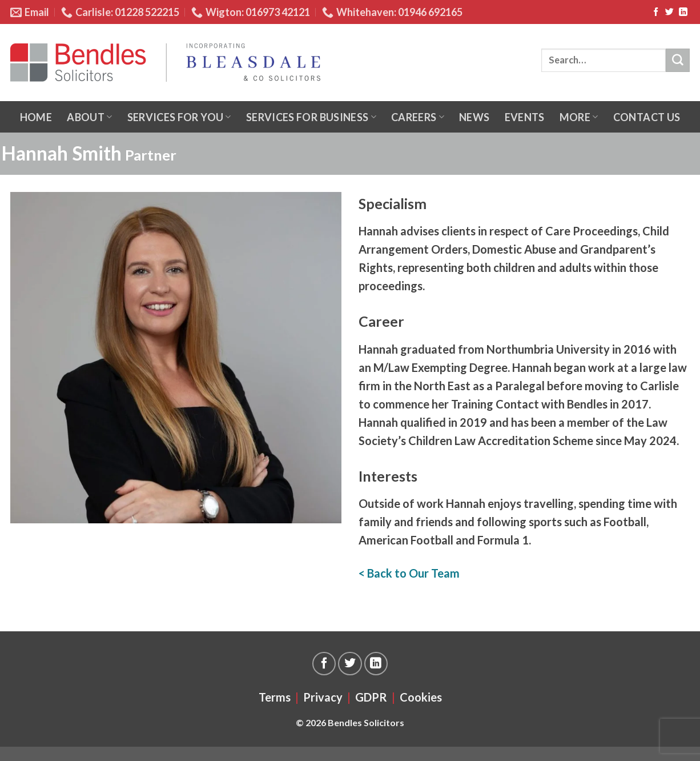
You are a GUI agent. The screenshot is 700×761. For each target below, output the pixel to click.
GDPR (371, 697)
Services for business (311, 117)
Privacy (323, 697)
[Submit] (678, 61)
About (89, 117)
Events (525, 117)
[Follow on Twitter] (669, 12)
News (474, 117)
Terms (275, 697)
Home (36, 117)
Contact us (647, 117)
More (579, 117)
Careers (418, 117)
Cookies (421, 697)
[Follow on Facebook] (656, 12)
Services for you (179, 117)
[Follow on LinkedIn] (683, 12)
